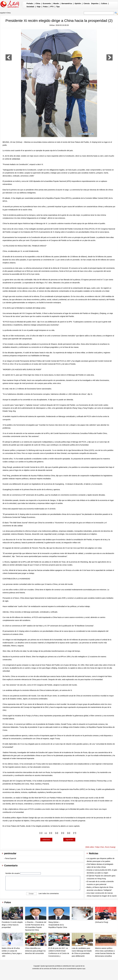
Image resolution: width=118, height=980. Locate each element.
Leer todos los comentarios (49, 893)
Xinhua (52, 25)
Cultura (104, 3)
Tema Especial (11, 858)
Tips (58, 7)
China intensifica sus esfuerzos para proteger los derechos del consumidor (35, 951)
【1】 (41, 833)
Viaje (38, 7)
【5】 (63, 833)
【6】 (69, 833)
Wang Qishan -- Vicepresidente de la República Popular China (58, 925)
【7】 (75, 833)
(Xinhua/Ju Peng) (102, 922)
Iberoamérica (67, 3)
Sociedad (30, 7)
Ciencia (87, 3)
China (38, 3)
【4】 (57, 833)
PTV (52, 7)
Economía (47, 3)
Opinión (78, 3)
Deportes (95, 3)
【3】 (51, 833)
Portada (30, 3)
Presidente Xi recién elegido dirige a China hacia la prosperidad (12, 925)
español (3, 13)
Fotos (45, 7)
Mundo (56, 3)
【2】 (46, 833)
